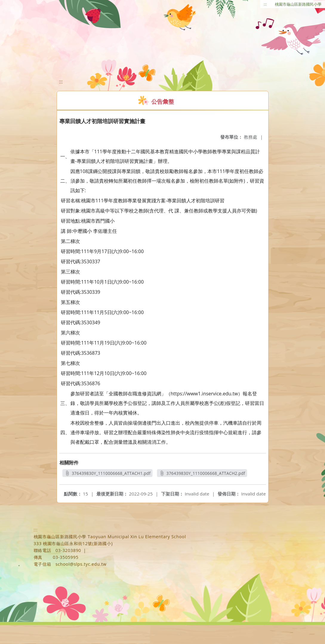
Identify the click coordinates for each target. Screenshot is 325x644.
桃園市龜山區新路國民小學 (298, 4)
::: (265, 4)
